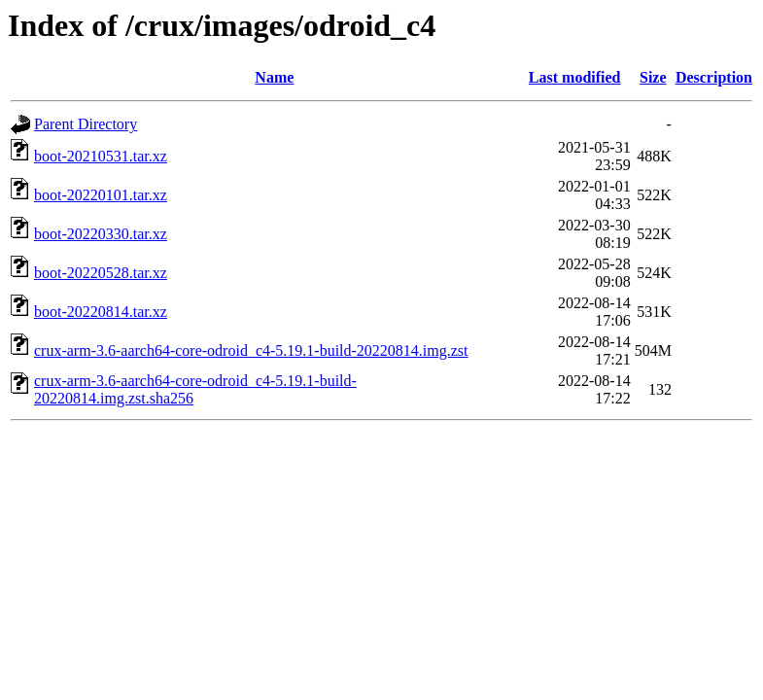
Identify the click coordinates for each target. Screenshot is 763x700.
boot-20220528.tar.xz (101, 273)
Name (274, 77)
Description (714, 77)
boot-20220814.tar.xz (101, 312)
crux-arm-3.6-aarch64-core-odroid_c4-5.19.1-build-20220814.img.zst (251, 350)
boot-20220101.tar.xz (101, 195)
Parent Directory (86, 124)
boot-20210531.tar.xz (101, 156)
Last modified (575, 77)
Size (653, 77)
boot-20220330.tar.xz (101, 234)
